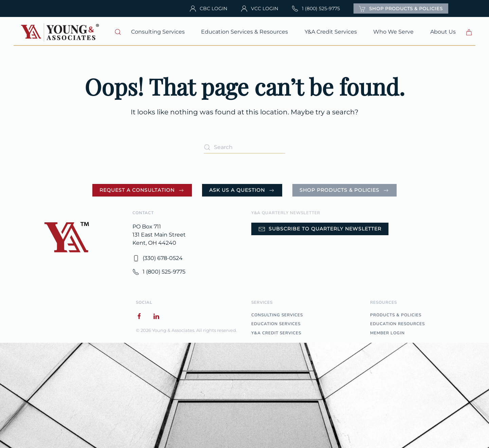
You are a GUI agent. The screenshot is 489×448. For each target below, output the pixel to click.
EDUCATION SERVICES (276, 324)
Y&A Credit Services (331, 32)
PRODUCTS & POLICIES (396, 315)
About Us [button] (443, 32)
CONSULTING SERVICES (277, 315)
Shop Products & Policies (345, 190)
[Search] (244, 147)
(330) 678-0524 (158, 258)
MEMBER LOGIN (387, 333)
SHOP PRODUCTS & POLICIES (401, 8)
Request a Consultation (142, 190)
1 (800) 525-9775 (316, 8)
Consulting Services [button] (158, 32)
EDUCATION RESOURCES (397, 324)
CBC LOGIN (208, 8)
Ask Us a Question (242, 190)
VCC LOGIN (259, 8)
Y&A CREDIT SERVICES (276, 333)
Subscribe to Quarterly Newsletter (320, 229)
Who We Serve (393, 32)
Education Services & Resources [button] (244, 32)
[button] (118, 32)
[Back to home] (61, 32)
